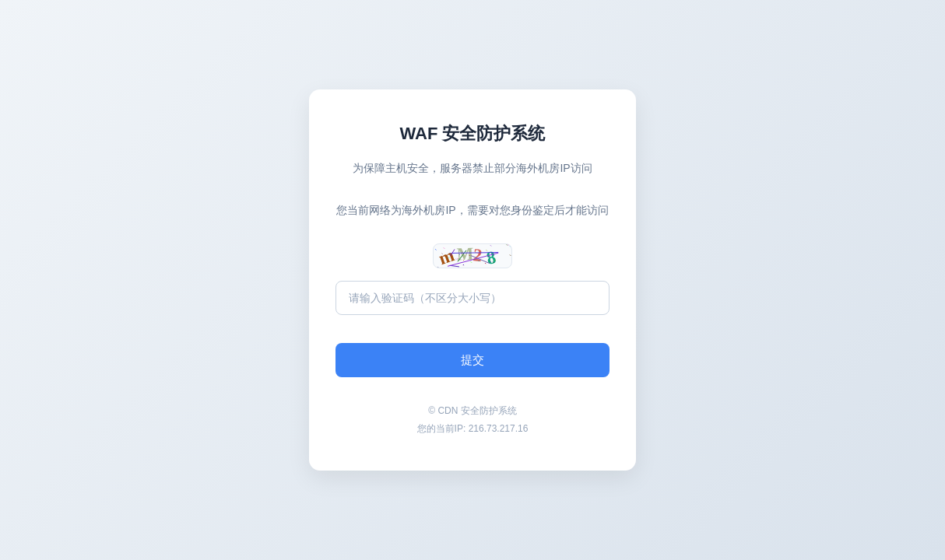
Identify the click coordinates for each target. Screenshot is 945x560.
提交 (472, 360)
